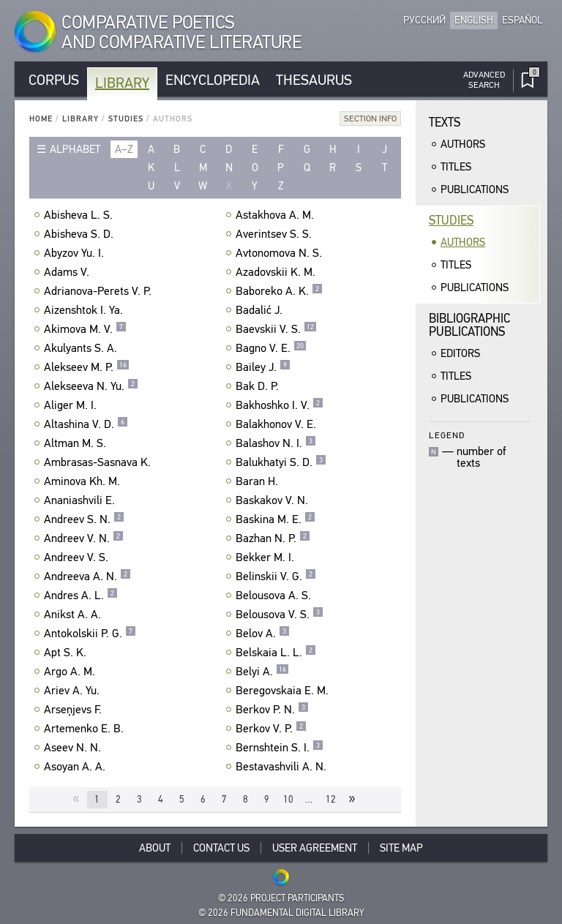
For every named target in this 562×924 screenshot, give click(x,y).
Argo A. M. (71, 672)
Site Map (401, 848)
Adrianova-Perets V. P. (100, 291)
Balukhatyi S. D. (281, 462)
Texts (445, 123)
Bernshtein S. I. (280, 748)
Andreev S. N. (84, 519)
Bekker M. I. (267, 557)
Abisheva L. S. (80, 215)
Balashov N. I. (276, 443)
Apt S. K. (67, 653)
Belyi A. (262, 672)
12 (331, 799)
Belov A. (263, 634)
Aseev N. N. (74, 748)
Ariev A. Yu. (74, 691)
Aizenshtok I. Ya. (85, 310)
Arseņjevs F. (75, 710)
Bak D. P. (259, 386)
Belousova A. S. (275, 596)
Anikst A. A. (74, 615)
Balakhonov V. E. (278, 424)
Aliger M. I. (72, 405)
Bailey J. (263, 367)
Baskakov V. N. (274, 500)
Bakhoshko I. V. (280, 405)
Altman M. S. (77, 443)
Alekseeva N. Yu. (91, 386)
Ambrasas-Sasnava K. (99, 462)
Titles (456, 167)
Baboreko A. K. (279, 291)
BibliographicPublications (469, 325)
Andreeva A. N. (87, 576)
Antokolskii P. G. (90, 634)
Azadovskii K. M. (277, 272)
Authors (463, 144)
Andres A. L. (81, 596)
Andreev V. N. (84, 538)
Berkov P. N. (272, 710)
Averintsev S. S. (276, 234)
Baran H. (259, 481)
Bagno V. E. (271, 348)
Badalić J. (261, 310)
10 (288, 799)
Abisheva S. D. (80, 234)
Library (122, 83)
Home (41, 119)
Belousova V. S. (280, 615)
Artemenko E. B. (86, 729)
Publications (475, 189)
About (155, 848)
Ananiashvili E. (81, 500)
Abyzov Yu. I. (76, 253)
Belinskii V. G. (276, 576)
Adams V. (68, 272)
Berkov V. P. (271, 729)
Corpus (54, 80)
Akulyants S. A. (82, 348)
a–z (124, 149)
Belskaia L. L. (276, 653)
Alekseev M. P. (87, 367)
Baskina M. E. (276, 519)
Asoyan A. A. (76, 767)
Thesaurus (314, 80)
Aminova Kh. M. (84, 481)
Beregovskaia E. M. (284, 691)
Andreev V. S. (78, 557)
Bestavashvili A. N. (283, 767)
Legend (447, 435)
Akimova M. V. (85, 329)
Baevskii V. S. (276, 329)
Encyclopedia (213, 80)
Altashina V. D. (86, 424)
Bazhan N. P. (273, 538)
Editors (460, 353)
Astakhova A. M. (277, 215)
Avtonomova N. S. (281, 253)
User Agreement (315, 848)
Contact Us (221, 848)
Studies (126, 119)
